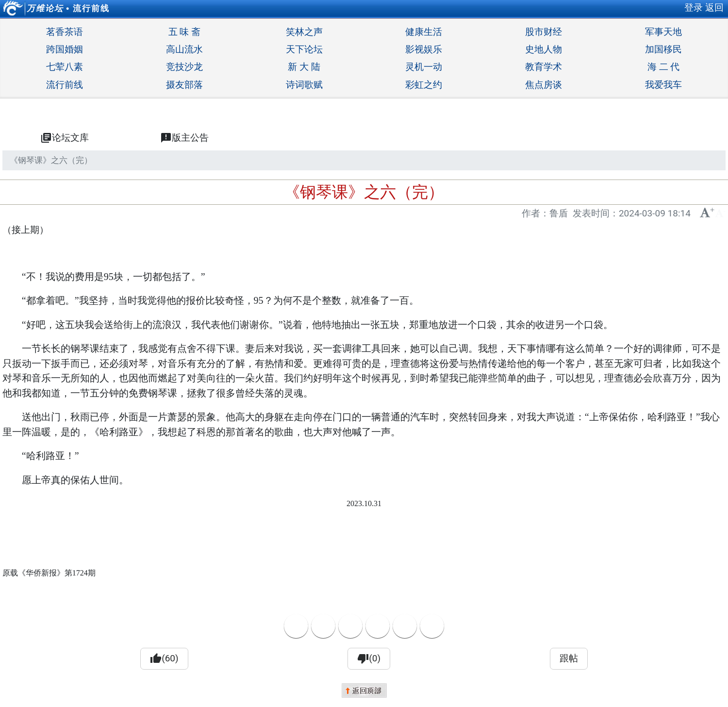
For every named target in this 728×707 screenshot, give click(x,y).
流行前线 (91, 8)
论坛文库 (65, 138)
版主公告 (184, 138)
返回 (714, 8)
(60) (164, 658)
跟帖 (569, 658)
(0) (369, 658)
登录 (694, 8)
